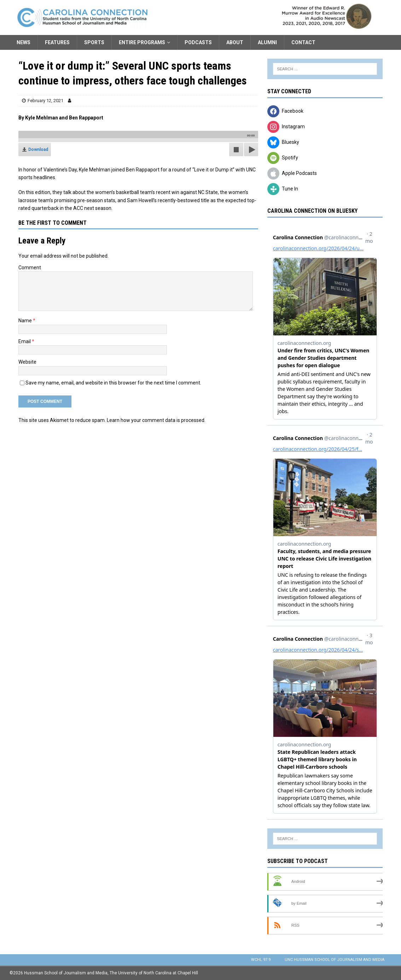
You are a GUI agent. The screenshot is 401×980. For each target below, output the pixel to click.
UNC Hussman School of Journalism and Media (335, 960)
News (24, 42)
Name (26, 321)
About (235, 42)
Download (38, 149)
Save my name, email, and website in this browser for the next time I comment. (113, 383)
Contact (303, 42)
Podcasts (198, 42)
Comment (30, 268)
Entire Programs (142, 42)
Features (57, 42)
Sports (94, 42)
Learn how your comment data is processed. (156, 420)
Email (25, 341)
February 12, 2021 (45, 101)
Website (27, 362)
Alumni (267, 42)
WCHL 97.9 (261, 960)
